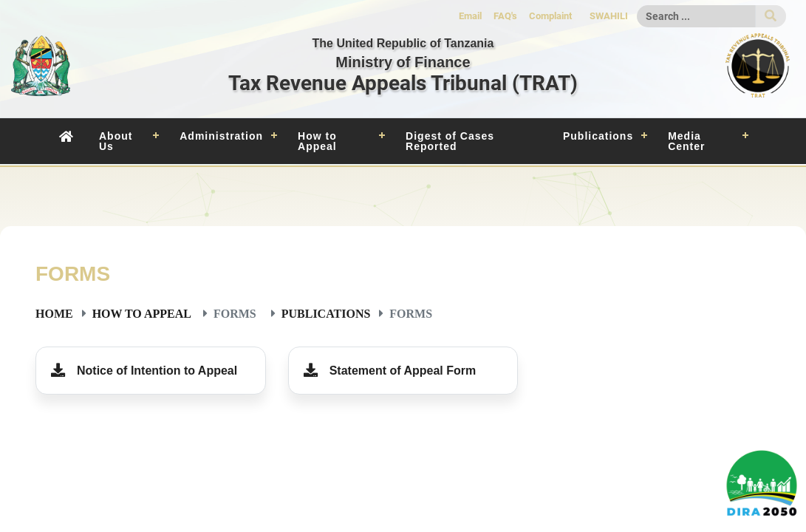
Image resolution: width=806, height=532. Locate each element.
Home (54, 313)
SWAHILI (609, 16)
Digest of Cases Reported (450, 141)
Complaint (550, 16)
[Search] (696, 16)
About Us (116, 141)
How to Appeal (317, 141)
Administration (221, 136)
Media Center (686, 141)
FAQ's (505, 16)
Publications (598, 136)
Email (470, 16)
